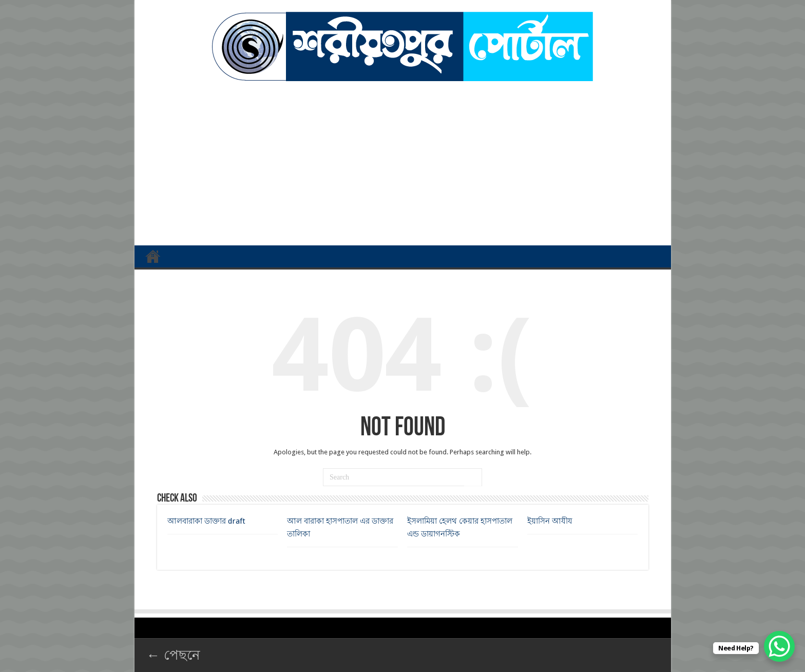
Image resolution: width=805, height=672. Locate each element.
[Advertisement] (403, 158)
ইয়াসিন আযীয (550, 521)
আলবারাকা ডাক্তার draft (206, 521)
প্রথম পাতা (153, 256)
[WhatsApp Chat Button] (779, 646)
